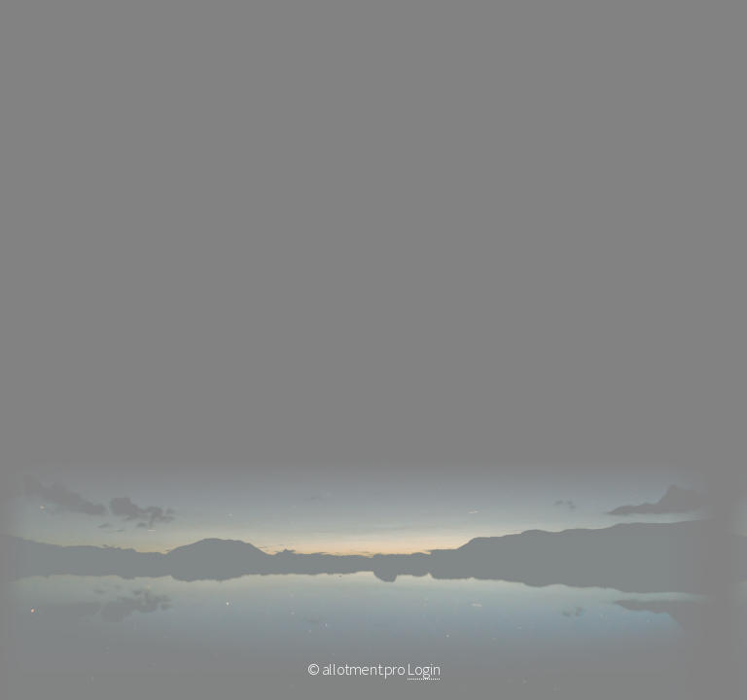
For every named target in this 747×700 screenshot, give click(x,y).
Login (424, 669)
